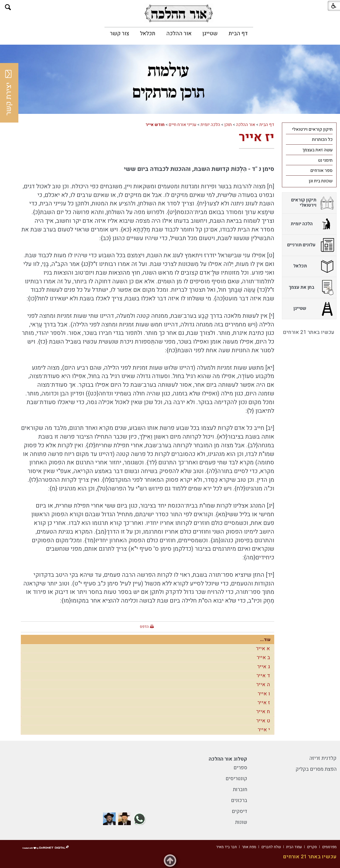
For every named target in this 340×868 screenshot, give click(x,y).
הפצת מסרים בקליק (316, 769)
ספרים (240, 768)
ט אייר (263, 721)
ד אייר (263, 676)
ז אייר (264, 703)
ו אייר (264, 694)
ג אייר (264, 667)
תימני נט (325, 160)
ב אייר (263, 658)
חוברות (240, 789)
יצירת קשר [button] (9, 93)
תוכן (228, 125)
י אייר (264, 730)
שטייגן (210, 33)
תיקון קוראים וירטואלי (312, 129)
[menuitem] (238, 33)
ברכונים (239, 800)
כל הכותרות (322, 140)
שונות (241, 822)
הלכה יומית (210, 125)
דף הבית (238, 33)
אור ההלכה (179, 33)
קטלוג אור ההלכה (228, 759)
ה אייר (263, 685)
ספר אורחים (321, 171)
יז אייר (257, 137)
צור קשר (119, 33)
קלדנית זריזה (323, 758)
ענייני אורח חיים (183, 125)
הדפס (144, 627)
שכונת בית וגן (321, 181)
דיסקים (239, 811)
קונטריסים (236, 779)
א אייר (263, 649)
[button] (8, 7)
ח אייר (263, 712)
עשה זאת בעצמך (317, 150)
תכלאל (148, 33)
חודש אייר (155, 125)
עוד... (265, 640)
